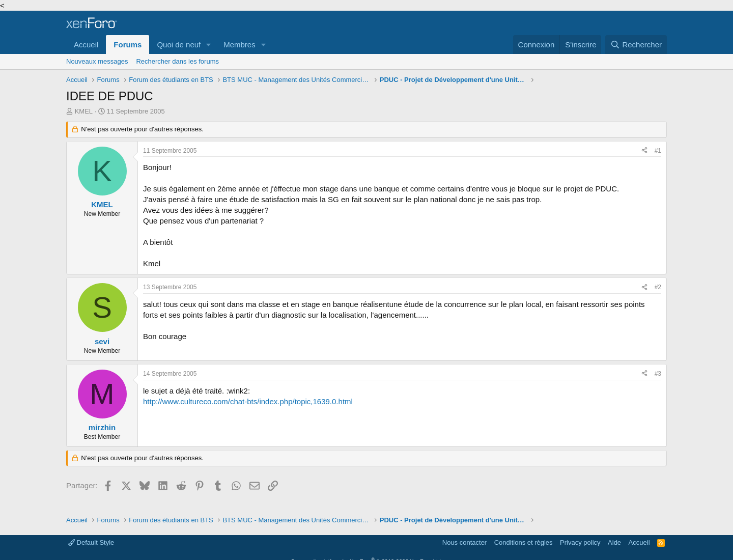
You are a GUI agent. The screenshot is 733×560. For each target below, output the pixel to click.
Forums (128, 45)
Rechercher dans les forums (177, 61)
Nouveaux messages (97, 61)
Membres (239, 45)
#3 (658, 374)
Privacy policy (580, 542)
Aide (614, 542)
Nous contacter (464, 542)
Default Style (91, 542)
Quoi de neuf (179, 45)
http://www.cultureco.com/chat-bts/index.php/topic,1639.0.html (248, 401)
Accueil (86, 45)
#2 (658, 287)
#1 (658, 151)
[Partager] (644, 151)
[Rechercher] (636, 45)
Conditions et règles (524, 542)
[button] (209, 45)
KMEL (84, 111)
